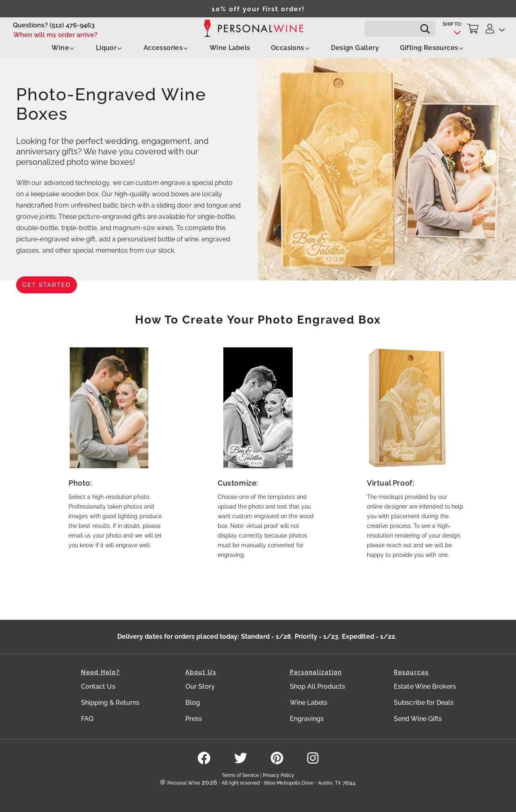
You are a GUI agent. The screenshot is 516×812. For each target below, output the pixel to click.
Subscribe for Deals (424, 703)
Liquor (109, 48)
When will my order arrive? (56, 35)
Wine (63, 48)
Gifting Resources (432, 48)
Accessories (166, 48)
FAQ (87, 719)
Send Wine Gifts (418, 719)
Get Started (47, 285)
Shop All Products (318, 686)
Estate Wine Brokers (425, 686)
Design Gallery (355, 48)
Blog (193, 703)
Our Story (200, 686)
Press (194, 719)
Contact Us (98, 686)
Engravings (307, 719)
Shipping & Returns (110, 703)
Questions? (30, 25)
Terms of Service (240, 775)
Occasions (291, 48)
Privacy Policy (279, 775)
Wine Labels (230, 48)
